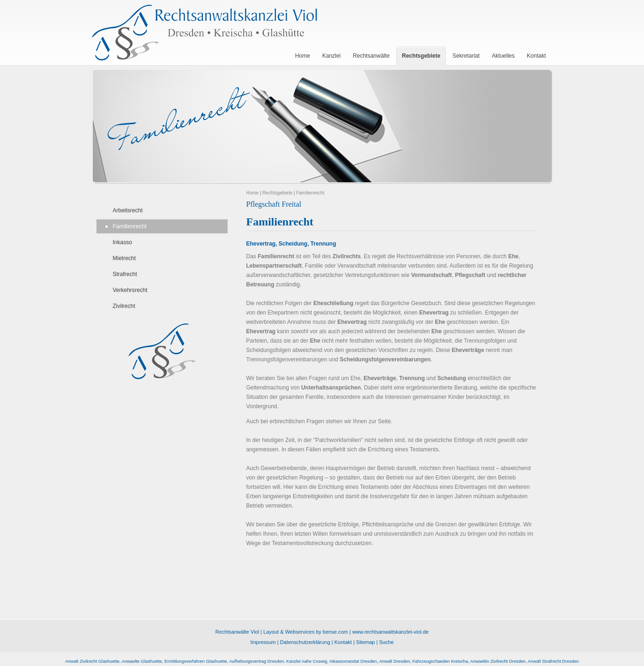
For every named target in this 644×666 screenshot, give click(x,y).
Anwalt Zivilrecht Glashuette (92, 661)
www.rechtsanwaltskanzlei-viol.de (390, 632)
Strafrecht (125, 274)
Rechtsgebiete (277, 193)
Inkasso (122, 242)
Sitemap (365, 642)
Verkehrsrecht (130, 290)
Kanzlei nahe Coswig (307, 661)
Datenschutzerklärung (305, 642)
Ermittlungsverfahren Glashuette (196, 661)
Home (253, 193)
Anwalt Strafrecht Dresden (553, 661)
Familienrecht (130, 226)
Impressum (263, 642)
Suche (386, 642)
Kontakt (343, 642)
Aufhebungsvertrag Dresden (256, 661)
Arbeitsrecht (128, 210)
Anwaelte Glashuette (142, 661)
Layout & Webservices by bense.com (306, 632)
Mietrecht (124, 258)
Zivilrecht (124, 306)
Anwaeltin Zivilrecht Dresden (498, 661)
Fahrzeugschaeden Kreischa (440, 661)
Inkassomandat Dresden (353, 661)
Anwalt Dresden (394, 661)
